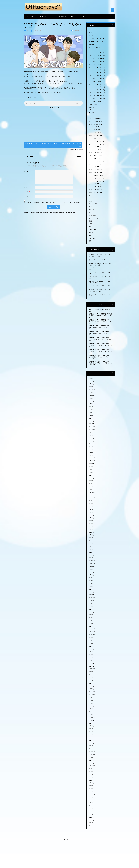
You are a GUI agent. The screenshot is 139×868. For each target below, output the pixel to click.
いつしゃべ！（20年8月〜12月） (98, 70)
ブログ (91, 201)
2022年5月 (92, 512)
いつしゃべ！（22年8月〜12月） (49, 143)
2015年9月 (92, 723)
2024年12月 (92, 424)
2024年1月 (92, 455)
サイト (26, 196)
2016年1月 (92, 712)
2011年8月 (92, 806)
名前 (27, 187)
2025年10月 (92, 395)
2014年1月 (92, 749)
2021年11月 (92, 529)
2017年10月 (92, 669)
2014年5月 (92, 737)
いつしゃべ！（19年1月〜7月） (97, 61)
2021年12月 (92, 527)
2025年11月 (92, 393)
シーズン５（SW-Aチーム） (96, 130)
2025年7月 (92, 404)
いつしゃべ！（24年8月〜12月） (98, 93)
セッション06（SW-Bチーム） (97, 147)
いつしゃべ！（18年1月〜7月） (97, 56)
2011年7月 (92, 809)
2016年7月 (92, 697)
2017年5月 (92, 680)
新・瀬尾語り (92, 215)
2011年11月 (92, 797)
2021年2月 (92, 555)
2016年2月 (92, 709)
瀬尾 (90, 227)
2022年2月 (92, 521)
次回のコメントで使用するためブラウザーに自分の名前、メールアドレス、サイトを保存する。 (53, 203)
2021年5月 (92, 546)
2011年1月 (92, 826)
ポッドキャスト (93, 204)
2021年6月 (92, 544)
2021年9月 (92, 535)
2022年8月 (92, 504)
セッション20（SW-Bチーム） (97, 190)
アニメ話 (91, 113)
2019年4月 (92, 618)
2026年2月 (92, 384)
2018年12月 (92, 629)
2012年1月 (92, 792)
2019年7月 (92, 609)
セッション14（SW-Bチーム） (97, 170)
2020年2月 (92, 589)
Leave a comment (78, 30)
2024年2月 (92, 452)
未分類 (83, 17)
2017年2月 (92, 689)
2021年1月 (92, 558)
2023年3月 (92, 484)
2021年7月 (92, 541)
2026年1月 (92, 387)
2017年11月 (92, 666)
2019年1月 (92, 626)
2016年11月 (92, 692)
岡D (90, 212)
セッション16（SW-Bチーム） (97, 178)
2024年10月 (92, 430)
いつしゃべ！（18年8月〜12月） (98, 59)
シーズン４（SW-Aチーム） (96, 127)
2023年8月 (92, 469)
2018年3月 (92, 655)
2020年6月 (92, 578)
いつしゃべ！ (31, 17)
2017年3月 (92, 686)
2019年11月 (92, 598)
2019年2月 (92, 623)
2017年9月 (92, 672)
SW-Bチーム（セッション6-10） (97, 42)
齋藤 (80, 146)
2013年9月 (92, 757)
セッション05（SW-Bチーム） (97, 144)
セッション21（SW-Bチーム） (97, 193)
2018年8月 (92, 640)
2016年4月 (92, 703)
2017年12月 (92, 663)
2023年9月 (92, 467)
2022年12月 (92, 492)
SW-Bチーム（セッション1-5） (97, 39)
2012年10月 (92, 766)
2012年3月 (92, 786)
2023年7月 (92, 472)
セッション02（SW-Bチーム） (97, 136)
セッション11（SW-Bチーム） (97, 161)
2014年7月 (92, 732)
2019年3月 (92, 620)
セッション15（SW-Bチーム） (97, 173)
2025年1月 (92, 421)
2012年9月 (92, 769)
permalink (80, 150)
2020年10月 (92, 566)
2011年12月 (92, 794)
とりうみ (62, 143)
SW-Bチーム (92, 36)
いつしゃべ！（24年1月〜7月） (97, 90)
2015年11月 (92, 717)
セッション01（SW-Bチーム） (97, 133)
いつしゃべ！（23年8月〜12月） (98, 87)
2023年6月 (92, 475)
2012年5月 (92, 780)
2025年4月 (92, 412)
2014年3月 (92, 743)
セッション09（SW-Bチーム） (97, 155)
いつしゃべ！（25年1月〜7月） (97, 96)
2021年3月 (92, 552)
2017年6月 (92, 678)
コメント (28, 171)
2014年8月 (92, 729)
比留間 (79, 143)
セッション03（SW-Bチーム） (97, 138)
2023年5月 (92, 478)
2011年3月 (92, 820)
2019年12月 (92, 595)
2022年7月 (92, 507)
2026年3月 (92, 381)
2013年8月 (92, 760)
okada (28, 30)
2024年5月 (92, 444)
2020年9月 (92, 569)
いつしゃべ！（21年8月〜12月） (98, 76)
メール (27, 192)
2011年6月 (92, 811)
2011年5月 (92, 814)
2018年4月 (92, 652)
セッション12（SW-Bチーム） (97, 164)
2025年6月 (92, 407)
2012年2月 (92, 789)
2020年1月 (92, 592)
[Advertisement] (53, 125)
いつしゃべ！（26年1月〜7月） (97, 101)
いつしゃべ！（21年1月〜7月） (97, 73)
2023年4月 (92, 481)
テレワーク (68, 143)
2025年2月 (92, 418)
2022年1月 (92, 524)
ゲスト (91, 116)
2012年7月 (92, 774)
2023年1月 (92, 489)
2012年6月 (92, 777)
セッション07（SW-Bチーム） (97, 150)
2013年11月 (92, 752)
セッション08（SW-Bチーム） (97, 153)
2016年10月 (92, 695)
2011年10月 (92, 800)
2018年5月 (92, 649)
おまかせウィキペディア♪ (96, 104)
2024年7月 (92, 438)
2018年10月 (92, 635)
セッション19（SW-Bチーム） (97, 187)
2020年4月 (92, 584)
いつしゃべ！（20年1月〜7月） (97, 67)
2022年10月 (92, 498)
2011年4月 (92, 817)
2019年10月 (92, 601)
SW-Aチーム (92, 33)
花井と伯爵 (92, 238)
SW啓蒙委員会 (62, 17)
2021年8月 (92, 538)
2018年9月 (92, 638)
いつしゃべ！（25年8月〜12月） (98, 98)
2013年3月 (92, 763)
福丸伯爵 (91, 232)
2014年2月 (92, 746)
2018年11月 (92, 632)
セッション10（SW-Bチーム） (97, 158)
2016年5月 (92, 700)
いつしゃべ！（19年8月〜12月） (98, 64)
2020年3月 (92, 586)
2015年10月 (92, 720)
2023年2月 (92, 487)
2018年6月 (92, 646)
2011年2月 (92, 823)
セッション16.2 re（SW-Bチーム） (98, 175)
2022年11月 (92, 495)
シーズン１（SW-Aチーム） (96, 118)
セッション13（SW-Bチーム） (97, 167)
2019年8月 (92, 606)
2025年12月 (92, 390)
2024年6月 (92, 441)
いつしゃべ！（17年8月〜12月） (98, 53)
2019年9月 (92, 603)
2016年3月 (92, 706)
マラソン (91, 207)
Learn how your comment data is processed (62, 213)
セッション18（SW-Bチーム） (97, 184)
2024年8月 (92, 435)
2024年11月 (92, 427)
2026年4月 (92, 378)
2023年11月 (92, 461)
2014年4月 (92, 740)
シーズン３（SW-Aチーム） (96, 124)
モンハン (91, 210)
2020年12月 (92, 561)
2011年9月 (92, 803)
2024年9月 (92, 432)
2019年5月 (92, 615)
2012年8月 (92, 772)
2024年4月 (92, 447)
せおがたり (92, 107)
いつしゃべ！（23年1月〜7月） (97, 84)
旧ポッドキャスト (94, 218)
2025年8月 (92, 401)
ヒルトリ (74, 143)
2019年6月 (92, 612)
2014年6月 (92, 735)
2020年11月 (92, 563)
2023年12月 (92, 458)
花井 (90, 235)
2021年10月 (92, 532)
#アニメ (73, 17)
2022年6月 (92, 509)
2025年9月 (92, 398)
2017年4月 (92, 683)
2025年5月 (92, 410)
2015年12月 (92, 715)
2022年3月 (92, 518)
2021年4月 (92, 549)
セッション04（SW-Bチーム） (97, 141)
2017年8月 (92, 675)
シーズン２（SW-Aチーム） (96, 121)
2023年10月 (92, 464)
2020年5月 (92, 581)
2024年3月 (92, 450)
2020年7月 (92, 575)
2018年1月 (92, 660)
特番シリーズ (92, 230)
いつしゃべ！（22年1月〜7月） (97, 78)
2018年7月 (92, 643)
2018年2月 (92, 658)
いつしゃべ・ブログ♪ (46, 17)
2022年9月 (92, 501)
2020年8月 (92, 572)
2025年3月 (92, 415)
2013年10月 (92, 754)
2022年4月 (92, 515)
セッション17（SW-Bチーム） (97, 181)
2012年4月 (92, 783)
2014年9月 (92, 726)
